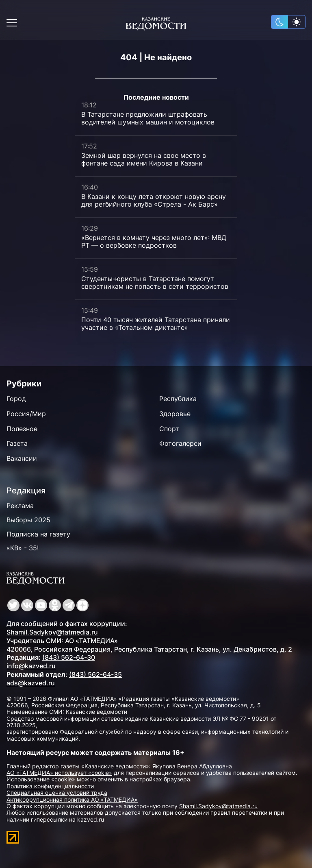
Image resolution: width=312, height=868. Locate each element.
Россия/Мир (26, 414)
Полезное (22, 429)
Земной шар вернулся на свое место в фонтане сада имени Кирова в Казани (144, 159)
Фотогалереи (180, 443)
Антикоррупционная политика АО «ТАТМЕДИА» (72, 799)
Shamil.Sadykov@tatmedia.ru (52, 632)
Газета (17, 443)
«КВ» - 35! (23, 548)
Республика (178, 399)
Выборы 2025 (28, 520)
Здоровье (175, 414)
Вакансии (22, 458)
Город (16, 399)
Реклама (20, 506)
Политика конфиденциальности (50, 786)
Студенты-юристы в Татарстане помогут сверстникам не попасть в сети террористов (155, 282)
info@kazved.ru (31, 666)
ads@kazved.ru (31, 683)
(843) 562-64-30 (69, 657)
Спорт (169, 429)
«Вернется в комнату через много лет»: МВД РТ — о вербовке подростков (154, 241)
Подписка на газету (38, 534)
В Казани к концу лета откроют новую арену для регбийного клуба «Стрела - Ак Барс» (154, 200)
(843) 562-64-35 (95, 674)
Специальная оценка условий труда (57, 793)
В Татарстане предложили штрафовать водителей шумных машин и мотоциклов (148, 118)
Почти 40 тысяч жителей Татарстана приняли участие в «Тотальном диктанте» (156, 324)
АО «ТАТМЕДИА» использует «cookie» (59, 773)
